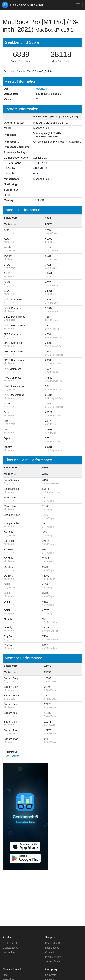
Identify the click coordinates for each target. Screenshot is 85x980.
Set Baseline (12, 756)
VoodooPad (9, 952)
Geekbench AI (10, 948)
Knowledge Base (55, 943)
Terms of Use (52, 961)
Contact (49, 952)
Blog (5, 975)
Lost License (52, 948)
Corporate (51, 975)
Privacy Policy (53, 957)
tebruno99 (41, 89)
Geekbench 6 (10, 943)
